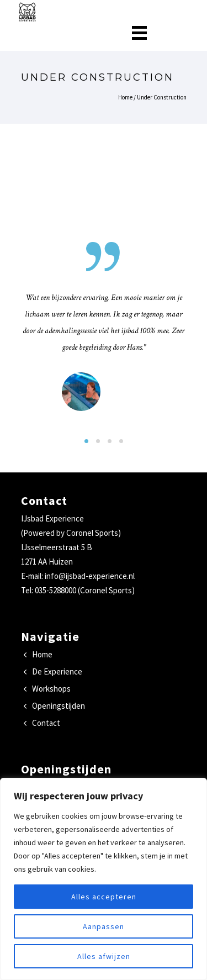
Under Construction (162, 97)
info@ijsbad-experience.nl (90, 576)
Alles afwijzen (104, 956)
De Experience (57, 671)
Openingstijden (59, 706)
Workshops (51, 689)
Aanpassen (104, 926)
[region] (104, 879)
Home (125, 97)
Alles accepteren (104, 897)
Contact (46, 723)
